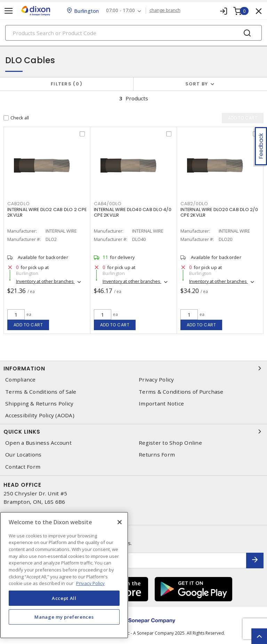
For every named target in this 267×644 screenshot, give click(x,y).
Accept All (64, 598)
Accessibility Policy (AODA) (40, 415)
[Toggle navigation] (9, 11)
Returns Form (157, 455)
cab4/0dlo (108, 204)
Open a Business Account (38, 443)
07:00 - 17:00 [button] (120, 11)
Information (133, 368)
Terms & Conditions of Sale (41, 392)
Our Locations (23, 455)
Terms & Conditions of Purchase (181, 392)
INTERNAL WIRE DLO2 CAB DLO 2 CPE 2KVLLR (47, 212)
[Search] (133, 33)
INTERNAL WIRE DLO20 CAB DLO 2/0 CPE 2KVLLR (219, 212)
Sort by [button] (197, 84)
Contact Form (23, 467)
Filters (67, 84)
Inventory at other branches (45, 281)
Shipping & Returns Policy (39, 404)
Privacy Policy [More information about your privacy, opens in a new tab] (90, 583)
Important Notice (161, 404)
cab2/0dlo (194, 204)
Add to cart (28, 325)
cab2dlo (18, 204)
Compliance (21, 380)
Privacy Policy (156, 380)
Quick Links (133, 432)
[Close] (120, 522)
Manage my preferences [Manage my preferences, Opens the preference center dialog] (64, 617)
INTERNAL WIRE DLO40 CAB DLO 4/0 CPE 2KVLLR (133, 212)
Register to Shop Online (170, 443)
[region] (64, 575)
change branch (165, 10)
